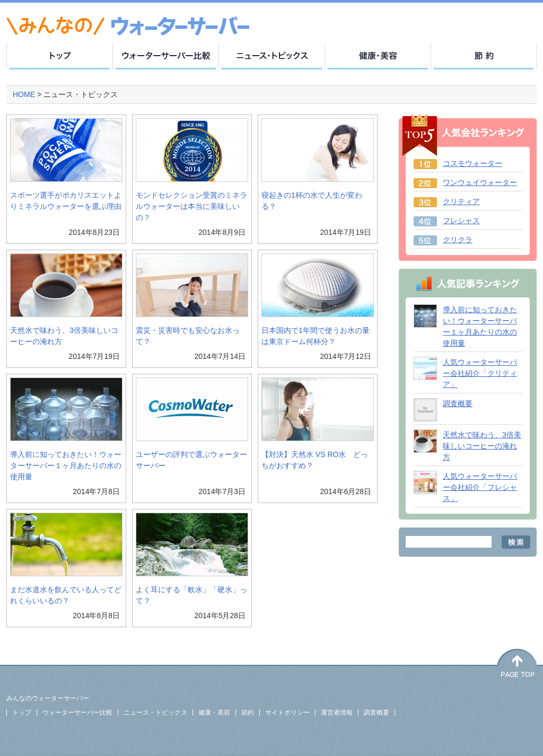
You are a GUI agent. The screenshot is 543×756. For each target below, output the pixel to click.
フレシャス (461, 221)
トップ (22, 713)
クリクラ (458, 240)
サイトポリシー (287, 713)
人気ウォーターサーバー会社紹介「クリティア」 (480, 373)
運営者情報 (337, 713)
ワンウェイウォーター (480, 182)
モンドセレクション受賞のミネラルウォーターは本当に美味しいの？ (191, 206)
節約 (248, 713)
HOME (25, 94)
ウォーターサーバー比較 (77, 713)
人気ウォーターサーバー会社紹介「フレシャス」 (480, 487)
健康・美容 (214, 713)
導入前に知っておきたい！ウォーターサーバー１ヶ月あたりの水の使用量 (66, 465)
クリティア (461, 201)
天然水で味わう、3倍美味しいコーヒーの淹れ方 (482, 446)
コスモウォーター (472, 163)
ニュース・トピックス (155, 713)
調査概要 (458, 403)
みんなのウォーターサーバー (48, 698)
